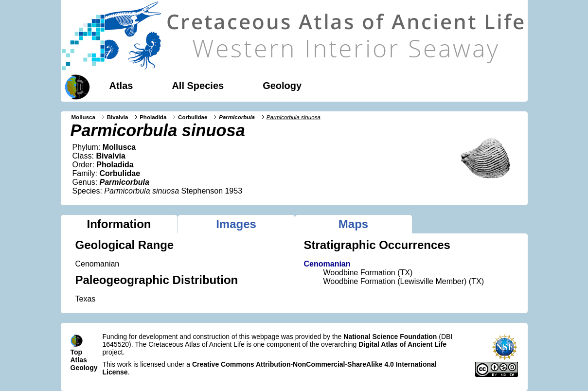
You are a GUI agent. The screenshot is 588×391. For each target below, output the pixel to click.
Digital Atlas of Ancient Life (402, 344)
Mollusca (83, 117)
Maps (353, 224)
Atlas (121, 86)
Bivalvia (118, 117)
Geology (282, 86)
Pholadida (153, 117)
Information (119, 224)
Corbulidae (193, 117)
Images (236, 224)
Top (77, 352)
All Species (198, 86)
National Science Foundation (390, 337)
